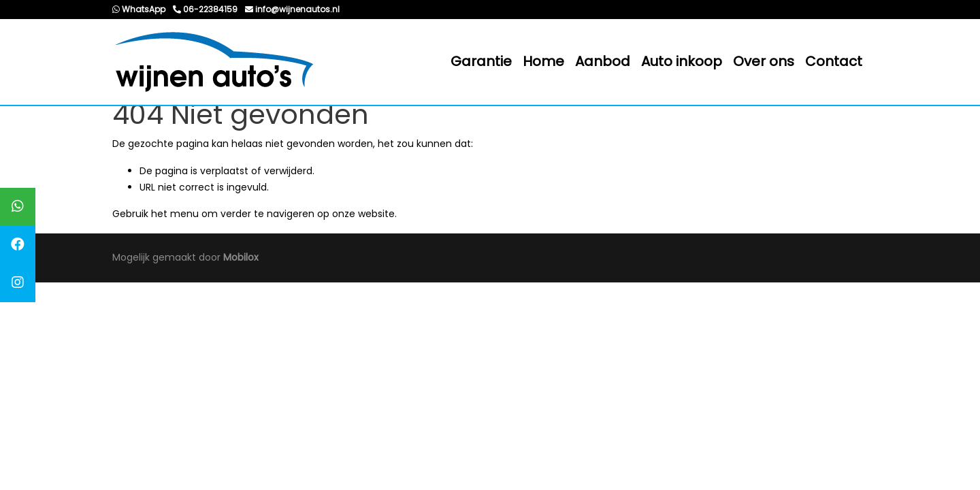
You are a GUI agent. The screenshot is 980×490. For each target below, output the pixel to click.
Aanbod (603, 61)
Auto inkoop (682, 61)
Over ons (764, 61)
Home (543, 61)
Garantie (481, 61)
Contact (834, 61)
